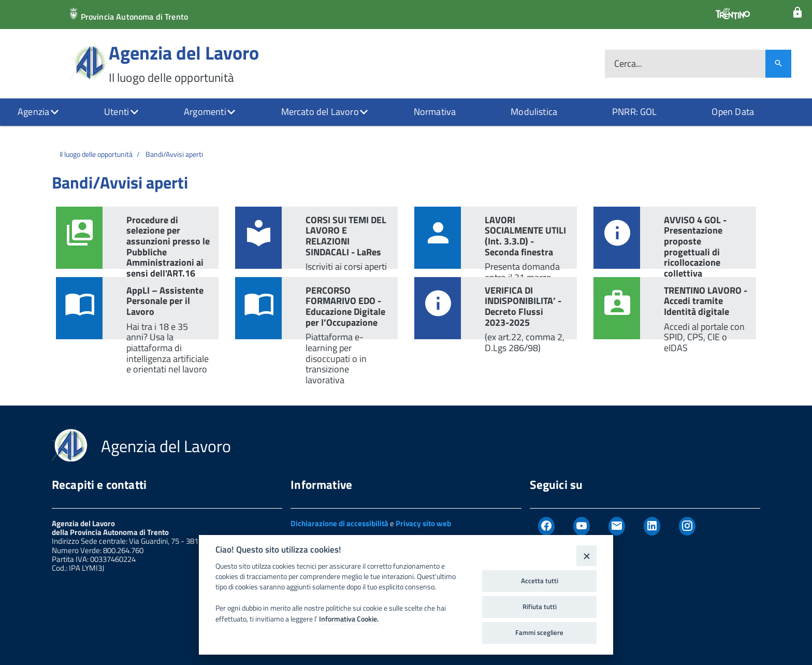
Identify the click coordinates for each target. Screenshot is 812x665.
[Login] (798, 13)
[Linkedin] (652, 526)
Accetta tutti (540, 581)
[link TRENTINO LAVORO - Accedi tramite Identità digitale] (675, 308)
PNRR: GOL (635, 112)
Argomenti (205, 112)
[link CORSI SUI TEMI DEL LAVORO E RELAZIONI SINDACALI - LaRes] (316, 238)
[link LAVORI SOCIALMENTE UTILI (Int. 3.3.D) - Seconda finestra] (496, 238)
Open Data (733, 112)
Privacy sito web (423, 523)
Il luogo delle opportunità (96, 154)
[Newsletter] (617, 526)
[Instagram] (687, 526)
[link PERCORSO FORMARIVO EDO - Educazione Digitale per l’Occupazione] (316, 308)
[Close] (586, 555)
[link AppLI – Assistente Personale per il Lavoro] (137, 308)
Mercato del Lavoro (320, 112)
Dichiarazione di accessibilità (339, 523)
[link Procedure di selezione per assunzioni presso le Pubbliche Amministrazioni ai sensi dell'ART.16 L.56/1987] (137, 238)
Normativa (435, 112)
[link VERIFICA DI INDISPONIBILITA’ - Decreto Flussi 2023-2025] (496, 308)
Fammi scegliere (539, 632)
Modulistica (534, 112)
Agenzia (33, 112)
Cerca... (628, 64)
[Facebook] (546, 526)
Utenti (117, 112)
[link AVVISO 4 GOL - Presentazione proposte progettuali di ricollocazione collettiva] (675, 238)
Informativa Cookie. (349, 619)
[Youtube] (582, 526)
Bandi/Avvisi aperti (174, 154)
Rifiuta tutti (540, 606)
